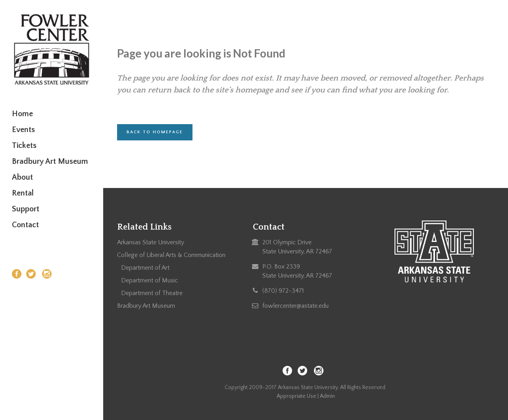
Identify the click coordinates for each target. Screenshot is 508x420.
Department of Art (145, 268)
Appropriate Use (296, 396)
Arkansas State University (151, 242)
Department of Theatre (152, 293)
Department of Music (149, 280)
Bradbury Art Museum (146, 306)
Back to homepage (155, 132)
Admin (327, 396)
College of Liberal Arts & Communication (171, 255)
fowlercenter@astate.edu (295, 306)
